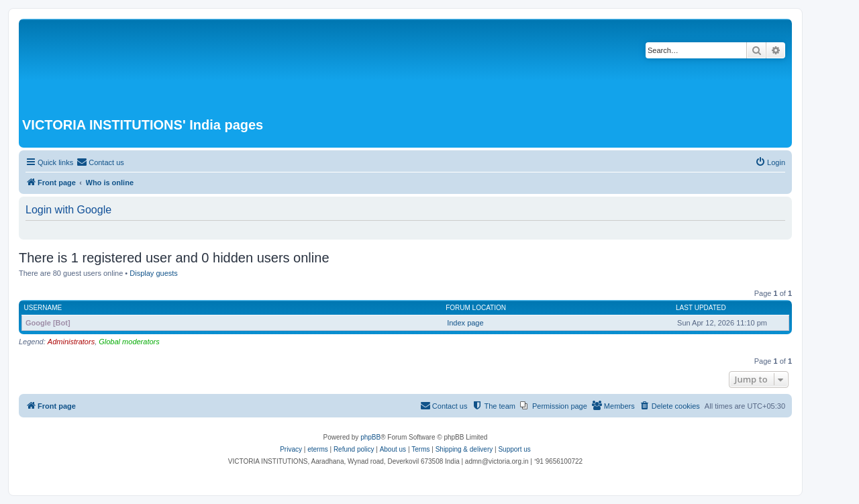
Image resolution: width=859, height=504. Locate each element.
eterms (318, 449)
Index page (465, 323)
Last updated (701, 308)
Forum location (476, 308)
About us (393, 449)
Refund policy (354, 449)
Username (43, 308)
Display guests (154, 273)
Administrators (71, 342)
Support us (514, 449)
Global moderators (129, 342)
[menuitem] (100, 162)
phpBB (370, 437)
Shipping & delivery (464, 449)
